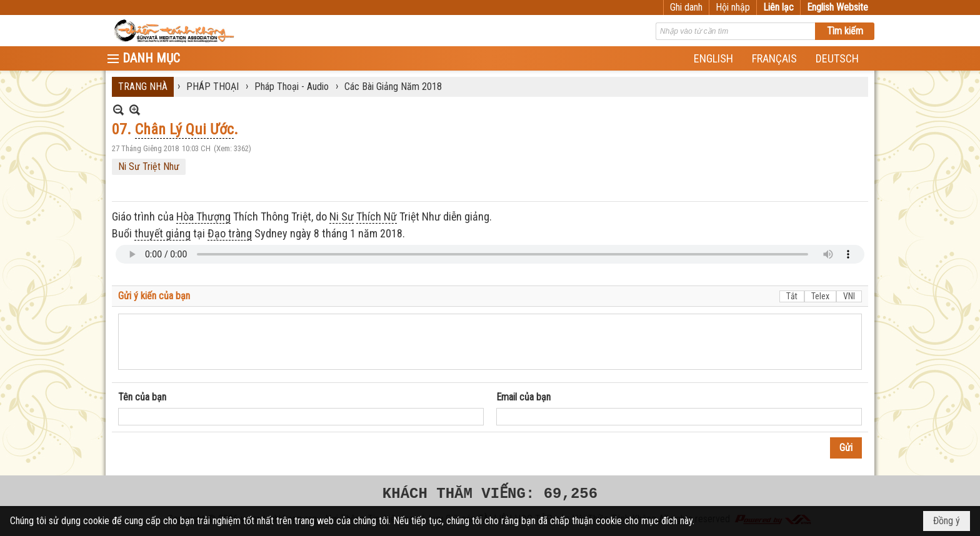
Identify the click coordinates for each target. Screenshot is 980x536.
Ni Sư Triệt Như (149, 166)
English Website (837, 7)
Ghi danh (686, 7)
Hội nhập (733, 7)
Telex (820, 296)
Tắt (792, 296)
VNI (849, 296)
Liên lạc (778, 7)
